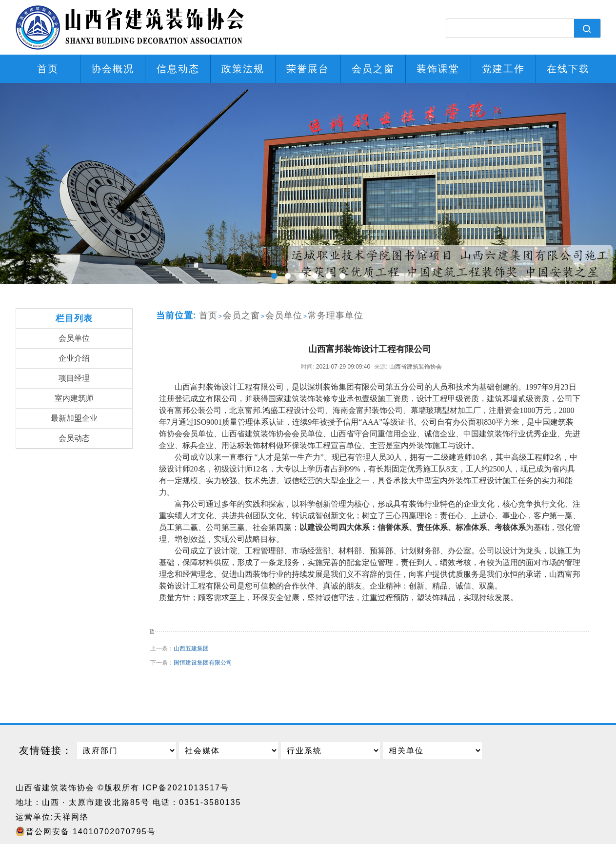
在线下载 (568, 69)
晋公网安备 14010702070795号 (91, 832)
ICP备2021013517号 (186, 788)
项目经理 (74, 378)
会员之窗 (373, 69)
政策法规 (243, 69)
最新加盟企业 (74, 418)
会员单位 (74, 338)
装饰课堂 (438, 69)
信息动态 (178, 69)
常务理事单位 (336, 315)
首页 (48, 69)
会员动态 (74, 438)
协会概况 (113, 69)
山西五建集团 (191, 648)
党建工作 (503, 69)
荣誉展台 (308, 69)
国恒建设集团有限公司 (203, 663)
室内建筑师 (74, 398)
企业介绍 (74, 358)
